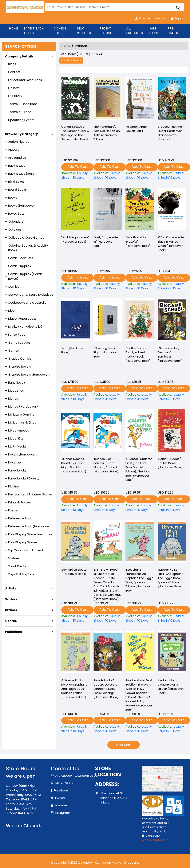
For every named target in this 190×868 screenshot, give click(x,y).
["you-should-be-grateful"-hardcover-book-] (140, 210)
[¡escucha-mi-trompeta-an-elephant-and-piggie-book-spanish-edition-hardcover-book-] (140, 618)
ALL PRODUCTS (135, 31)
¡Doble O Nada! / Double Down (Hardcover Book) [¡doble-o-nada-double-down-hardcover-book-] (170, 463)
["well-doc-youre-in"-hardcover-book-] (108, 210)
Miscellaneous (18, 430)
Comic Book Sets (21, 258)
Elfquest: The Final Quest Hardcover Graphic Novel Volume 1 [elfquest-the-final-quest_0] (170, 133)
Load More (124, 745)
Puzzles (13, 510)
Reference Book (20, 518)
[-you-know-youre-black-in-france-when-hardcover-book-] (172, 210)
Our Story (15, 96)
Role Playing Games (23, 542)
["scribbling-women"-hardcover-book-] (75, 210)
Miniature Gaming (21, 414)
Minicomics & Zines (22, 422)
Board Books (17, 190)
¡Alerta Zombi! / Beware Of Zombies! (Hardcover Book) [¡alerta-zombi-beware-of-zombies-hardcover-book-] (170, 354)
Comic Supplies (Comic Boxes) (25, 276)
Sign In (177, 18)
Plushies (14, 486)
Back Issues (17, 166)
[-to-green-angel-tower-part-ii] (140, 99)
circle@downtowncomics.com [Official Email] (78, 776)
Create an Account (152, 18)
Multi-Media (17, 446)
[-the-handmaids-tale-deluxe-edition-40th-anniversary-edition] (108, 99)
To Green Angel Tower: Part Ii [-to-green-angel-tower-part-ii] (136, 129)
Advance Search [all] (71, 60)
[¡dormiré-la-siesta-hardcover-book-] (75, 618)
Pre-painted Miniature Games (30, 494)
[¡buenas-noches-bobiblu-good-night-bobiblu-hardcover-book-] (75, 508)
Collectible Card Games (26, 238)
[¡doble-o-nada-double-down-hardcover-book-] (172, 508)
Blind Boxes (16, 182)
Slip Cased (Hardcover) (26, 550)
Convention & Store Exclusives (30, 295)
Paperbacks (17, 470)
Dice (11, 311)
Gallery (13, 88)
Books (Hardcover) (22, 206)
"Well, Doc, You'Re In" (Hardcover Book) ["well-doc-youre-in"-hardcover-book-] (106, 242)
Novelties (15, 462)
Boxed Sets (16, 214)
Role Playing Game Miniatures (30, 534)
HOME (13, 28)
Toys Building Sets (21, 574)
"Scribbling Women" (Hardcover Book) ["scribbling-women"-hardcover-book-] (75, 239)
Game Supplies (19, 343)
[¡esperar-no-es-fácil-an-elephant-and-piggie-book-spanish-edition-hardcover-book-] (172, 618)
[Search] (115, 7)
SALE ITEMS (154, 31)
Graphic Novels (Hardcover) (29, 375)
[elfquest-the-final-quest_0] (172, 99)
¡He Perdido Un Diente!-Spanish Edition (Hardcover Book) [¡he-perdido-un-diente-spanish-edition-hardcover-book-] (171, 687)
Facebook (61, 790)
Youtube (61, 805)
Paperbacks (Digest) (24, 478)
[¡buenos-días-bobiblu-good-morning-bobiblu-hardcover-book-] (108, 508)
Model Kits (16, 438)
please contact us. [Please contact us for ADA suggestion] (155, 840)
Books (12, 198)
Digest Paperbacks (22, 319)
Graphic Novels (19, 367)
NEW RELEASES (84, 31)
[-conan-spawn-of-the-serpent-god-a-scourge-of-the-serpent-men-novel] (75, 99)
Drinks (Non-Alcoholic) (25, 327)
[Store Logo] (25, 7)
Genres (11, 621)
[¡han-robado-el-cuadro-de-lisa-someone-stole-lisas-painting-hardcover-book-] (108, 729)
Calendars (16, 222)
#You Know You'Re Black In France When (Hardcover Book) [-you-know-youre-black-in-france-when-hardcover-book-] (171, 244)
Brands (11, 610)
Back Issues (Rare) (22, 174)
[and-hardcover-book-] (75, 321)
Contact (14, 72)
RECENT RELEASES (107, 31)
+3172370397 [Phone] (64, 783)
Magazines (16, 391)
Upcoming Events (21, 120)
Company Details (19, 56)
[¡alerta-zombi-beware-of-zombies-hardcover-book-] (172, 321)
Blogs (12, 64)
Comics (14, 287)
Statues (14, 558)
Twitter (60, 798)
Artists (11, 588)
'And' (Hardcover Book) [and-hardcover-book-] (73, 350)
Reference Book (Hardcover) (30, 526)
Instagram (62, 813)
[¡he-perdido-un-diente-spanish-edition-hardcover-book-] (172, 729)
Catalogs (15, 230)
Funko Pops (17, 335)
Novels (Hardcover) (23, 454)
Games (13, 351)
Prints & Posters (20, 502)
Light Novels (17, 383)
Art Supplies (17, 158)
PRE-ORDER (173, 31)
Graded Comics (20, 359)
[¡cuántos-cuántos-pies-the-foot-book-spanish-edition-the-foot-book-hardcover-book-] (140, 508)
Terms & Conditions (23, 104)
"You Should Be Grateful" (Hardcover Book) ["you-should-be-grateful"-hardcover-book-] (138, 242)
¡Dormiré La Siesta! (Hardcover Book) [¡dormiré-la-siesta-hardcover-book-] (74, 572)
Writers (11, 599)
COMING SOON (60, 31)
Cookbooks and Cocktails (27, 303)
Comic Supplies (19, 266)
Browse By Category (22, 134)
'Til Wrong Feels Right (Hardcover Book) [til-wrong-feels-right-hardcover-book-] (105, 352)
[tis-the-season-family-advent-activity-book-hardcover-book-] (140, 321)
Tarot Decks (17, 566)
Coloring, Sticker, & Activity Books (28, 248)
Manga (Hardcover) (23, 407)
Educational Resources (25, 80)
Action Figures (19, 142)
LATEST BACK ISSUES (34, 31)
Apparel (14, 150)
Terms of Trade (20, 112)
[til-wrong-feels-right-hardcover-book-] (108, 321)
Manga (13, 399)
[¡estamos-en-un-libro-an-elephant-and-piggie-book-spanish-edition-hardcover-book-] (75, 729)
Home (66, 46)
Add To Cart (78, 167)
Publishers (14, 632)
